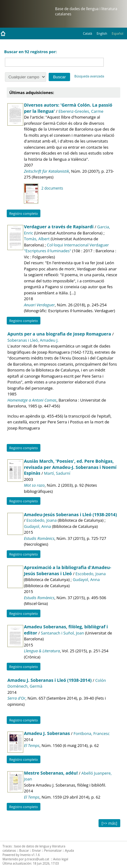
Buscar (24, 850)
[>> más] (109, 823)
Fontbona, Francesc (92, 733)
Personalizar (53, 850)
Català (88, 33)
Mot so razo (34, 485)
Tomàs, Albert (37, 239)
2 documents (52, 188)
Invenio (25, 855)
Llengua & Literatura (42, 651)
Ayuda (69, 850)
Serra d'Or (16, 698)
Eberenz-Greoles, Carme (81, 111)
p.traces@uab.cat (37, 859)
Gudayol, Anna (37, 526)
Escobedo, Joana (41, 520)
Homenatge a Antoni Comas (32, 400)
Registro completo (24, 213)
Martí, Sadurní (57, 473)
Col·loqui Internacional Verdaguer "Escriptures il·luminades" (66, 248)
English (102, 33)
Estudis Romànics (39, 538)
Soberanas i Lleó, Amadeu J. (33, 340)
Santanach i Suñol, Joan (62, 633)
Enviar (37, 850)
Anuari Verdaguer (39, 305)
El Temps (32, 745)
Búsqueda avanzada (89, 76)
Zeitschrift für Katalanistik (46, 171)
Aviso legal (61, 859)
